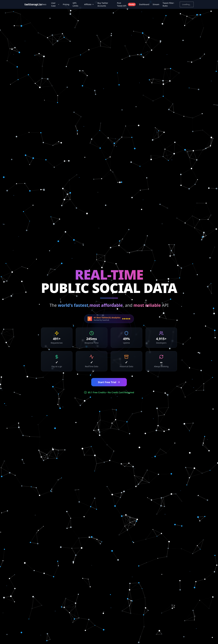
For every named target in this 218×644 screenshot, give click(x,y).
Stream (156, 4)
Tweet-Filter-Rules (169, 4)
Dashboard (144, 4)
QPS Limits (75, 4)
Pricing (66, 4)
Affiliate (89, 4)
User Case (55, 4)
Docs (44, 4)
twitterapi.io (33, 4)
